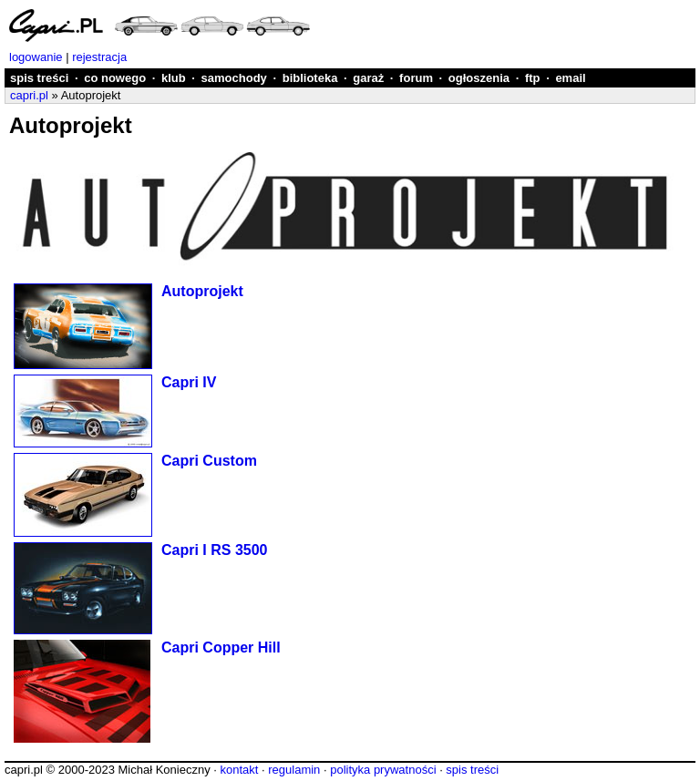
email (570, 78)
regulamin (294, 770)
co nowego (115, 78)
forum (416, 78)
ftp (533, 78)
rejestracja (99, 57)
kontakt (239, 770)
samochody (234, 78)
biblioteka (310, 78)
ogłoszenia (479, 78)
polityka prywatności (383, 770)
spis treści (39, 78)
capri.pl (29, 95)
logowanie (36, 57)
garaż (368, 78)
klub (174, 78)
